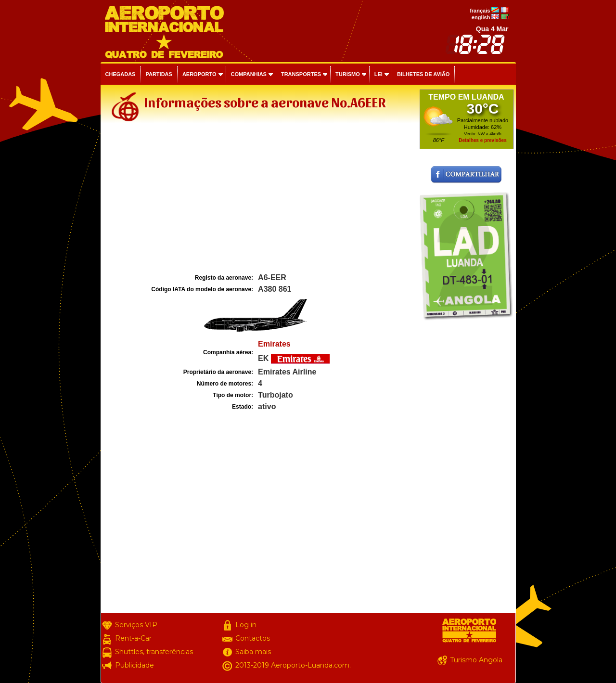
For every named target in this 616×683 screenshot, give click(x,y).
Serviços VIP (136, 625)
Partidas (159, 74)
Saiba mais (253, 652)
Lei (379, 74)
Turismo (348, 74)
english (481, 17)
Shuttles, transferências (154, 652)
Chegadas (121, 74)
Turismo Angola (476, 660)
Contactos (253, 638)
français (480, 11)
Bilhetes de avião (423, 74)
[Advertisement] (259, 199)
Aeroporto (199, 74)
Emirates (274, 344)
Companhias (249, 74)
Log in (246, 625)
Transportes (301, 74)
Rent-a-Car (133, 638)
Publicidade (135, 665)
